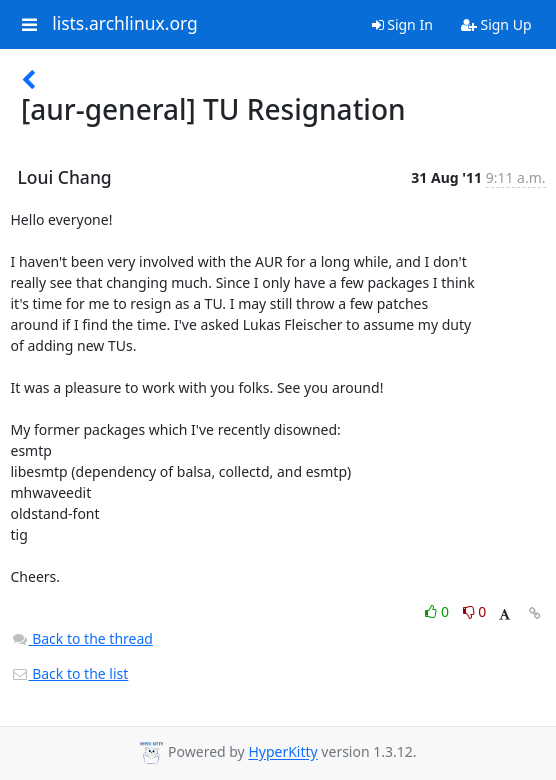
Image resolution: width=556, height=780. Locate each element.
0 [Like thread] (438, 611)
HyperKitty (282, 752)
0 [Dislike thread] (475, 611)
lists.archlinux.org (125, 24)
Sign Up (496, 24)
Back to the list (70, 673)
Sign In (402, 24)
